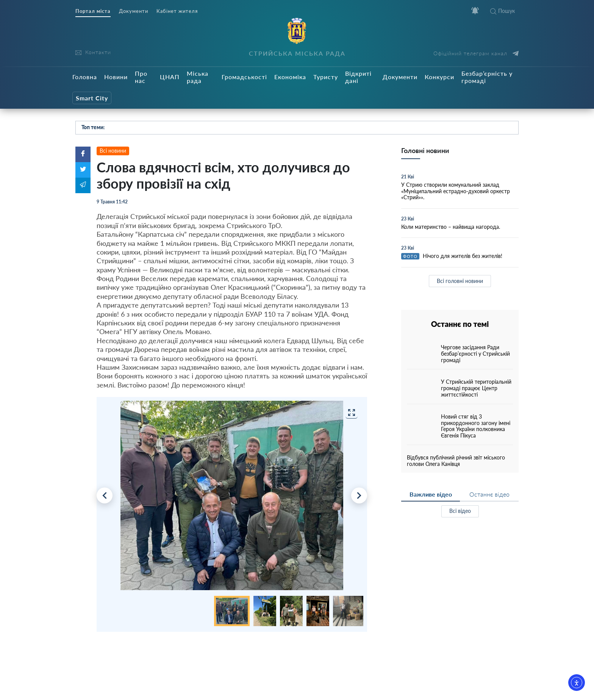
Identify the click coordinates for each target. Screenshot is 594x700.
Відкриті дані (358, 77)
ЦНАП (170, 77)
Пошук (503, 11)
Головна (85, 77)
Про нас (141, 77)
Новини (116, 77)
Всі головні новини (460, 281)
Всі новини (113, 151)
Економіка (290, 77)
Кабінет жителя (177, 11)
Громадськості (244, 77)
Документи (134, 11)
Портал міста (93, 11)
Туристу (326, 77)
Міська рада (198, 77)
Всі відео (460, 511)
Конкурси (439, 77)
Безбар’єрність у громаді (487, 77)
